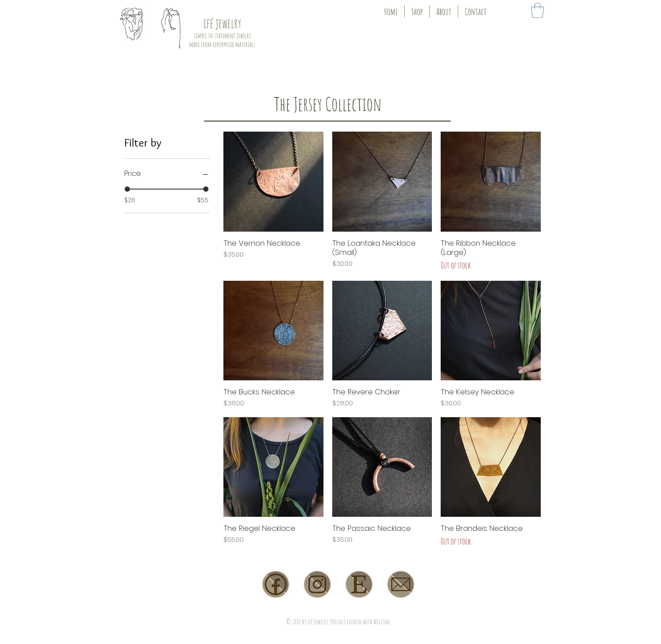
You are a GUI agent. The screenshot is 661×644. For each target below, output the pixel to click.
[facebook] (276, 584)
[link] (537, 10)
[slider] (127, 189)
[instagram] (317, 584)
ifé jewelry (222, 23)
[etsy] (359, 584)
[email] (401, 584)
